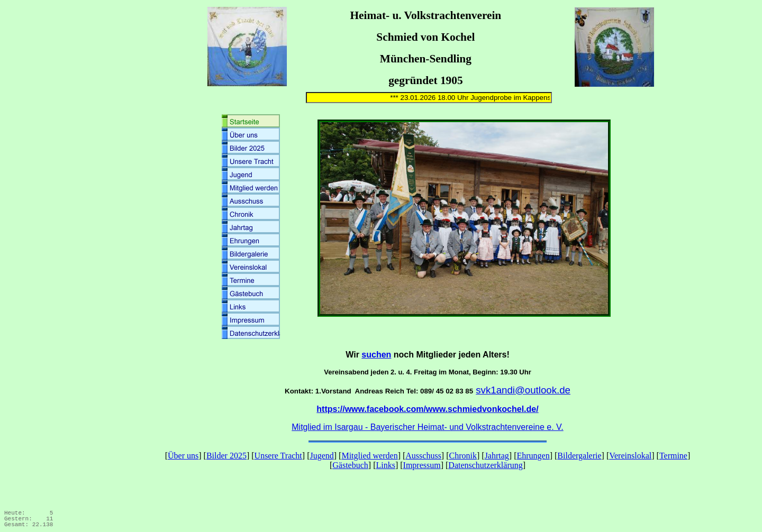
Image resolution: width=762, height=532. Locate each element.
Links (385, 465)
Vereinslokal (630, 456)
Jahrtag (497, 456)
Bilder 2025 (226, 456)
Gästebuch (350, 465)
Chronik (463, 456)
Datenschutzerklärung (485, 465)
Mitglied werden (369, 456)
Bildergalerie (579, 456)
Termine (673, 456)
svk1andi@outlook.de (523, 390)
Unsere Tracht (278, 456)
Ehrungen (533, 456)
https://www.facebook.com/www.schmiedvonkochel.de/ (427, 409)
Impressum (422, 465)
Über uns (183, 456)
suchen (376, 355)
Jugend (321, 456)
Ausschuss (423, 456)
